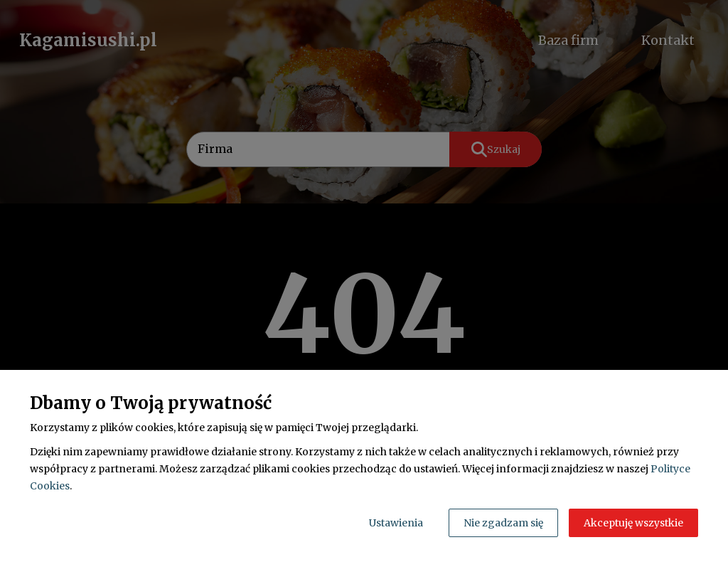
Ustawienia (396, 523)
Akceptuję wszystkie (633, 523)
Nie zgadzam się (503, 523)
